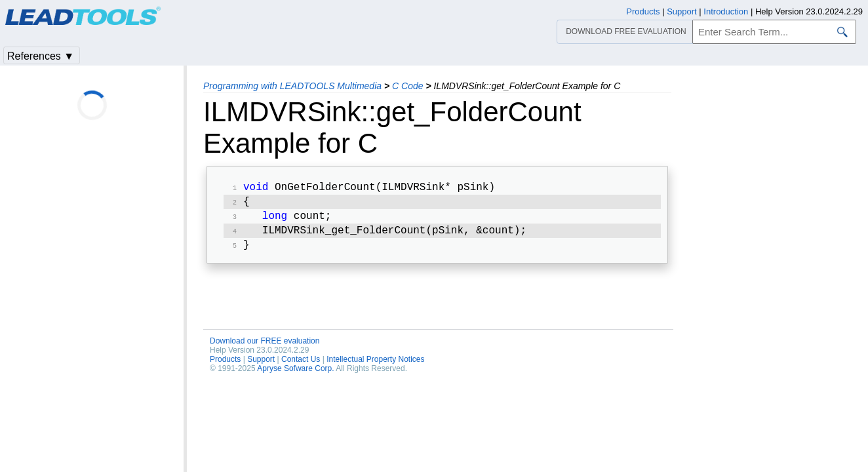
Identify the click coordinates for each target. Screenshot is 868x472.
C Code (407, 86)
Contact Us (301, 366)
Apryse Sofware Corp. (295, 375)
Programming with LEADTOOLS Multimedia (292, 86)
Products (225, 366)
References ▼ (41, 56)
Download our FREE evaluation (265, 347)
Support (261, 366)
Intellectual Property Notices (375, 366)
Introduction (726, 11)
